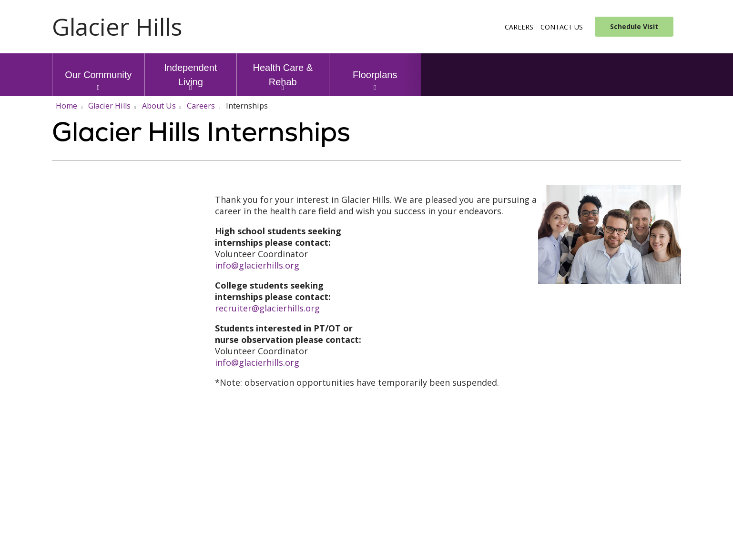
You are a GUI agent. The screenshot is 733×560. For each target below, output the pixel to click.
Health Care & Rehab (283, 70)
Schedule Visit (634, 26)
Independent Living (191, 70)
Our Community (98, 67)
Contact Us (562, 27)
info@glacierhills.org (257, 265)
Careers (519, 27)
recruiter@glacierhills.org (267, 308)
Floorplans (375, 67)
